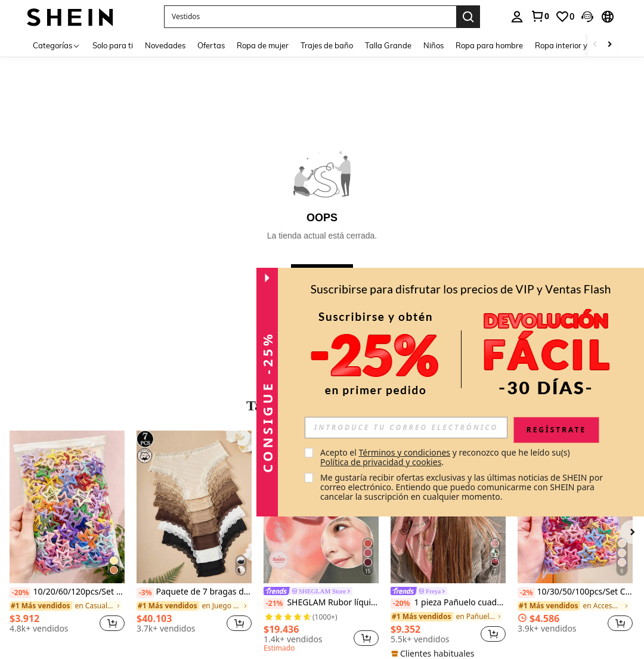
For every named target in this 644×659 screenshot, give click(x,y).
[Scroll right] (609, 45)
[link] (540, 16)
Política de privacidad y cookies (381, 462)
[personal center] (517, 17)
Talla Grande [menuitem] (388, 45)
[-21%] (274, 604)
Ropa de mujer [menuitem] (263, 45)
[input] (406, 428)
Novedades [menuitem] (165, 45)
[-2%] (526, 593)
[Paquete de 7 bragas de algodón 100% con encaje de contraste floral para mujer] (194, 507)
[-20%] (20, 593)
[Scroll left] (595, 45)
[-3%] (145, 593)
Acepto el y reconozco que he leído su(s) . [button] (446, 457)
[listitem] (67, 536)
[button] (587, 17)
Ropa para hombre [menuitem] (489, 45)
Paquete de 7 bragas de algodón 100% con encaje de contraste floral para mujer (194, 592)
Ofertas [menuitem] (211, 45)
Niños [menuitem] (434, 45)
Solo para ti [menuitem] (113, 45)
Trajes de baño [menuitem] (327, 45)
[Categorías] (57, 45)
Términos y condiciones (404, 452)
